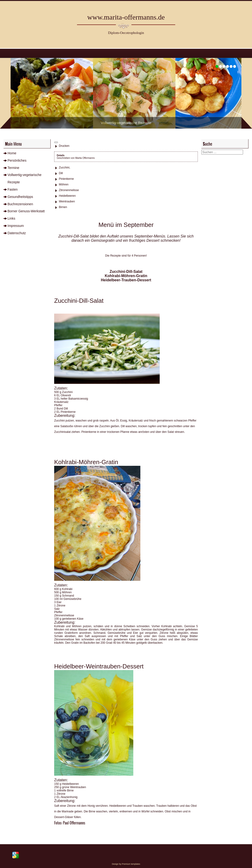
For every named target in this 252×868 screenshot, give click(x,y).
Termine (13, 168)
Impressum (16, 226)
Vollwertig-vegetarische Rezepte (24, 178)
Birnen (63, 207)
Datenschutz (17, 233)
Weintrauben (67, 201)
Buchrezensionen (20, 204)
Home (12, 153)
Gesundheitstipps (20, 197)
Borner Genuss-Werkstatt (26, 211)
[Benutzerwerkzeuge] (56, 142)
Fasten (13, 189)
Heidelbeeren (67, 196)
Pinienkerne (66, 179)
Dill (61, 173)
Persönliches (17, 160)
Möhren (64, 184)
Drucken (64, 146)
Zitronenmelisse (69, 190)
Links (11, 218)
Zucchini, (65, 168)
